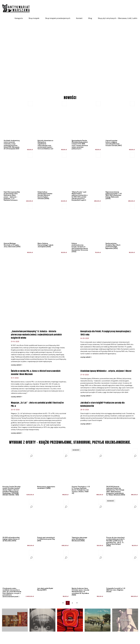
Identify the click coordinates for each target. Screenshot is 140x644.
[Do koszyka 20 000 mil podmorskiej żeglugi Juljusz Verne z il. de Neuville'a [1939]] (31, 502)
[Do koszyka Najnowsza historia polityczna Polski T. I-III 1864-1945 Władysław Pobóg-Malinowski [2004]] (132, 155)
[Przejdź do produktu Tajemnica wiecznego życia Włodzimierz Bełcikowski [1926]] (87, 517)
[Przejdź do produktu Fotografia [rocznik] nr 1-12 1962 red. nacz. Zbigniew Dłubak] (122, 568)
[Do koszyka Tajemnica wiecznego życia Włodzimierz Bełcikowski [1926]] (101, 502)
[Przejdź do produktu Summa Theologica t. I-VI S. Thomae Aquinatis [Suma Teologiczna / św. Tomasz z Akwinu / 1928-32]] (87, 466)
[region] (70, 57)
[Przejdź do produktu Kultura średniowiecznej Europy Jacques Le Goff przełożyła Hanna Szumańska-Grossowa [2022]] (86, 229)
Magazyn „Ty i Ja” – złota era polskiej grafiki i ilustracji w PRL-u (37, 404)
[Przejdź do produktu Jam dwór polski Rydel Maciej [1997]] (53, 568)
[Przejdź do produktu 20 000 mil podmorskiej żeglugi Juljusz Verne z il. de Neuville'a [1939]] (18, 517)
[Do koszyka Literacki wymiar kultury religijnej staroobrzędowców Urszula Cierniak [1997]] (132, 104)
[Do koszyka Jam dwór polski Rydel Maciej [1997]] (66, 553)
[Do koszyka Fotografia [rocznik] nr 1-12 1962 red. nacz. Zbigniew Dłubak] (135, 553)
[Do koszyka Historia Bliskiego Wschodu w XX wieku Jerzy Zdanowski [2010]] (30, 206)
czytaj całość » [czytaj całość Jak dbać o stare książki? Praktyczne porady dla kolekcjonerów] (86, 424)
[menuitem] (19, 18)
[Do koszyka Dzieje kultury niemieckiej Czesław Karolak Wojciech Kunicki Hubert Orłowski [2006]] (64, 155)
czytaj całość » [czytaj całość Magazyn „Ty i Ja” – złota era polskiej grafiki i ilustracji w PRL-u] (17, 433)
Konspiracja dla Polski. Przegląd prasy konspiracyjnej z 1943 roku (106, 333)
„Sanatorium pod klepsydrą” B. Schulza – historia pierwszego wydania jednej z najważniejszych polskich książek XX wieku (36, 335)
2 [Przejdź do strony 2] (72, 603)
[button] (31, 456)
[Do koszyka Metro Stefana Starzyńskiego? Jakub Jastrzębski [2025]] (64, 206)
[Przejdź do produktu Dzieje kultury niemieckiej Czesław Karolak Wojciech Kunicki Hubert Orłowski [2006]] (51, 178)
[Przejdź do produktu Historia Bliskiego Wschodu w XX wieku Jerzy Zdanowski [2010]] (18, 229)
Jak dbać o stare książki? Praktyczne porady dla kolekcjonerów (102, 404)
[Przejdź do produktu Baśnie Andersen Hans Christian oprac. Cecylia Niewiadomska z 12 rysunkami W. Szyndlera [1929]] (87, 568)
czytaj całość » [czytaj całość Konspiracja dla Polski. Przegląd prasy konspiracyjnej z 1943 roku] (86, 357)
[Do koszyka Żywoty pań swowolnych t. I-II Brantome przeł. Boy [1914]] (66, 502)
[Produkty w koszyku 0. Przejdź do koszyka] (137, 8)
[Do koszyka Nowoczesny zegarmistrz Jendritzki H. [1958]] (66, 451)
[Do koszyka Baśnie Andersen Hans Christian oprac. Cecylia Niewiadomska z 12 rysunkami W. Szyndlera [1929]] (101, 553)
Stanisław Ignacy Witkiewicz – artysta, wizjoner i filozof (106, 371)
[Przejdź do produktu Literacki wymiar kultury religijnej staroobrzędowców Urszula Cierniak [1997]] (119, 126)
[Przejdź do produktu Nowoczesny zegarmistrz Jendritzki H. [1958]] (53, 466)
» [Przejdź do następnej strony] (77, 603)
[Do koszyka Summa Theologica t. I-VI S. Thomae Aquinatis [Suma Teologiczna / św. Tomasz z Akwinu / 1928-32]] (101, 451)
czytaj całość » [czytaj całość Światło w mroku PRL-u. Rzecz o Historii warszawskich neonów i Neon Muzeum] (17, 397)
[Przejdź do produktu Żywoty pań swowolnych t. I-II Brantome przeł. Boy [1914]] (53, 517)
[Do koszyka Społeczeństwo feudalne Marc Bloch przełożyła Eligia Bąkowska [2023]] (132, 206)
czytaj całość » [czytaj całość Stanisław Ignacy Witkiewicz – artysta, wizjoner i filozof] (86, 396)
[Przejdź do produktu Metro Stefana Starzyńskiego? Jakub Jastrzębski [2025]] (51, 229)
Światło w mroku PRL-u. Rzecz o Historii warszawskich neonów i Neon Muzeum (36, 373)
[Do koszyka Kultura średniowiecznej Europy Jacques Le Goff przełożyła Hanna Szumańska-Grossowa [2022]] (98, 206)
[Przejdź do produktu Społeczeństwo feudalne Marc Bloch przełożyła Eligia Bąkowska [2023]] (119, 229)
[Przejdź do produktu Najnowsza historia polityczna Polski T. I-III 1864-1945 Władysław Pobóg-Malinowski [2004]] (119, 178)
